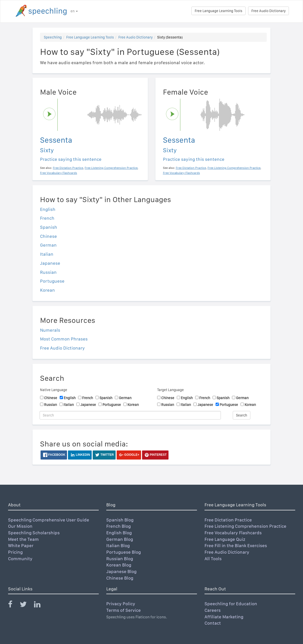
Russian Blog (120, 559)
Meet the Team (23, 539)
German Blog (120, 539)
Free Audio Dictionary (268, 11)
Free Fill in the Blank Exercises (236, 545)
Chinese (48, 236)
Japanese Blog (121, 571)
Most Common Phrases (64, 339)
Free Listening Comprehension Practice (245, 526)
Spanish (49, 227)
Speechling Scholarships (34, 533)
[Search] (130, 415)
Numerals (50, 330)
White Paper (21, 545)
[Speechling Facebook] (13, 605)
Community (20, 559)
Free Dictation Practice (228, 520)
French (47, 218)
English (48, 209)
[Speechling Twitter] (26, 605)
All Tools (213, 559)
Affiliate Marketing (224, 617)
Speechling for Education (231, 604)
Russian (48, 272)
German (48, 245)
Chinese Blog (120, 578)
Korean (47, 290)
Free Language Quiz (225, 539)
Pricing (15, 552)
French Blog (119, 526)
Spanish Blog (120, 520)
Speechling (53, 37)
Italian (47, 254)
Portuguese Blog (124, 552)
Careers (213, 610)
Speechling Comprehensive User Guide (49, 520)
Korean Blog (119, 565)
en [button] (74, 11)
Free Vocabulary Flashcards (233, 533)
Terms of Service (124, 610)
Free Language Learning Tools (218, 11)
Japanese (50, 263)
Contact (213, 623)
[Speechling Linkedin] (40, 605)
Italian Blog (118, 545)
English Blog (119, 533)
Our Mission (20, 526)
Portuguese (52, 281)
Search (242, 415)
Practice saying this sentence (71, 159)
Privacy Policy (121, 604)
